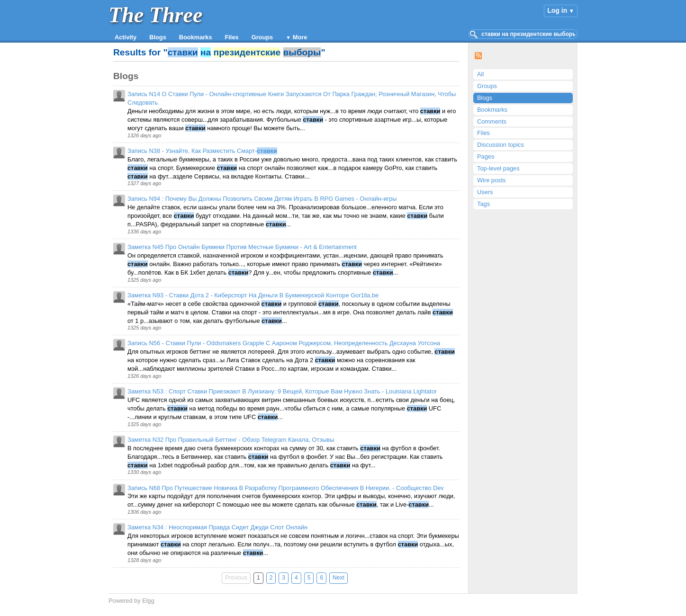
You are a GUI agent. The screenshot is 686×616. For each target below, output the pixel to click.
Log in (557, 10)
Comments (492, 121)
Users (485, 192)
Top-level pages (498, 168)
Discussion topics (501, 145)
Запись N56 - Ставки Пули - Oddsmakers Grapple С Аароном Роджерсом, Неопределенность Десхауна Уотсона (284, 343)
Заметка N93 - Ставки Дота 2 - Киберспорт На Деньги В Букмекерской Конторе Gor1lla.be (253, 295)
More (300, 37)
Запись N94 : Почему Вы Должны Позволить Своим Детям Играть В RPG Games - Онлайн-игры (262, 199)
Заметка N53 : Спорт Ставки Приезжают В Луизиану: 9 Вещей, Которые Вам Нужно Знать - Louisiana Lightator (282, 391)
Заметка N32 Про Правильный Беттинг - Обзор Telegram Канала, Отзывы (231, 440)
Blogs (158, 37)
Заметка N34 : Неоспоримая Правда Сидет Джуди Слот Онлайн (217, 527)
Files (232, 37)
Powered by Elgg (131, 601)
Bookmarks (196, 37)
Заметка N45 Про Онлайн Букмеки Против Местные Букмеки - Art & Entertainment (242, 247)
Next (338, 578)
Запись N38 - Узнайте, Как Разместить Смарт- (202, 151)
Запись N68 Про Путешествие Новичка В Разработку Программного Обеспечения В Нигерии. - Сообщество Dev (286, 488)
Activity (126, 37)
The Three (155, 15)
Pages (486, 156)
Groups (262, 37)
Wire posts (491, 180)
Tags (483, 204)
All (480, 74)
